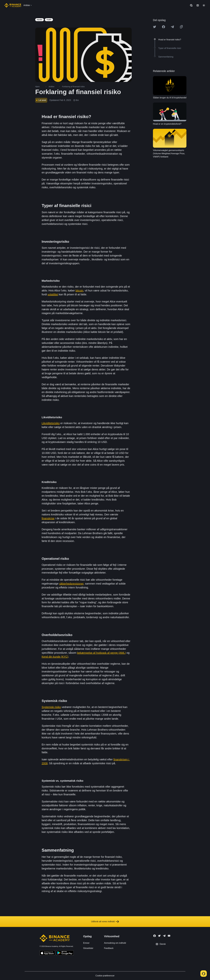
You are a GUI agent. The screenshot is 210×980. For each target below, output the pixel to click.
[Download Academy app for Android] (65, 953)
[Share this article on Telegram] (172, 27)
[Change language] (198, 5)
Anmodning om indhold (115, 943)
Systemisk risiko (51, 707)
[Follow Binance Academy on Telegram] (164, 936)
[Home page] (13, 5)
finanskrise (48, 518)
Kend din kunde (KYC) (55, 657)
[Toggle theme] (204, 5)
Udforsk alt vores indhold (105, 922)
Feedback (109, 948)
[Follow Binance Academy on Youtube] (169, 936)
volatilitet (53, 294)
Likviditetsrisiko (51, 423)
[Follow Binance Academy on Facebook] (155, 936)
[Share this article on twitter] (155, 27)
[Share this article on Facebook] (164, 27)
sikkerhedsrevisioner (71, 584)
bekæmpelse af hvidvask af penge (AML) (102, 653)
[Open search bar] (190, 5)
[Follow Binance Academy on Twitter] (159, 936)
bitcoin (79, 291)
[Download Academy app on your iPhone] (47, 953)
